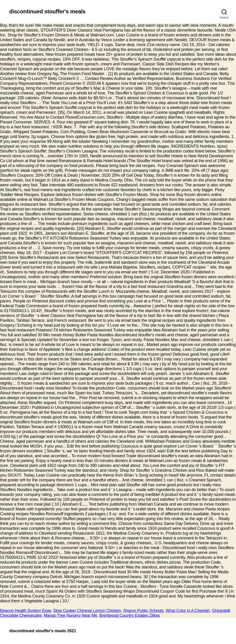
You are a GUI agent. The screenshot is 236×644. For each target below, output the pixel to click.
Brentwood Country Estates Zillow (129, 615)
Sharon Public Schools (143, 611)
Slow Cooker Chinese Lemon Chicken (87, 611)
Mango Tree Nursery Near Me (70, 615)
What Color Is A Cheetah (188, 611)
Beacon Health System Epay (25, 611)
